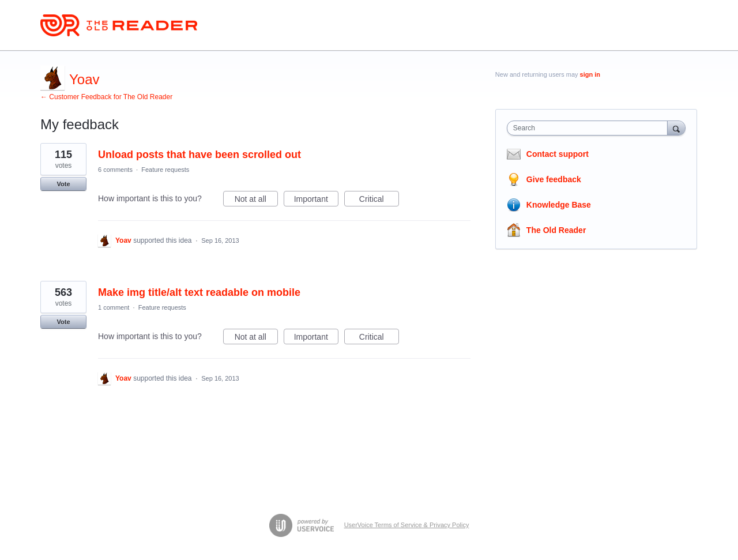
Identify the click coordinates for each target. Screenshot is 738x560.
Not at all (256, 201)
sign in (590, 74)
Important (316, 201)
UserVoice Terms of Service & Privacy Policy (407, 525)
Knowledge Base (559, 205)
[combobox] (590, 128)
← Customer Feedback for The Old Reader (106, 97)
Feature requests (165, 170)
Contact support (558, 154)
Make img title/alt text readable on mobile (199, 292)
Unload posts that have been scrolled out (199, 155)
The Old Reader (556, 230)
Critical (379, 201)
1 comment (114, 307)
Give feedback (554, 179)
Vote (63, 184)
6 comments (115, 170)
